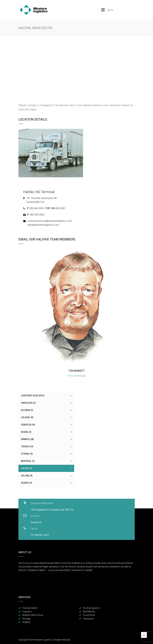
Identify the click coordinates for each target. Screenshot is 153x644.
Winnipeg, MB (27, 439)
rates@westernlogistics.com (43, 225)
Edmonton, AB (28, 425)
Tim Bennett (77, 371)
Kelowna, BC (27, 410)
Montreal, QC (28, 461)
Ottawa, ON (27, 454)
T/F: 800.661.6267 (40, 535)
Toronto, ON (27, 447)
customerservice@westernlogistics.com (50, 221)
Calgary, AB (27, 417)
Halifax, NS (27, 468)
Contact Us (36, 522)
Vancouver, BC (28, 403)
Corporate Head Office (33, 396)
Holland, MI (27, 476)
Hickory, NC (27, 483)
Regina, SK (26, 432)
